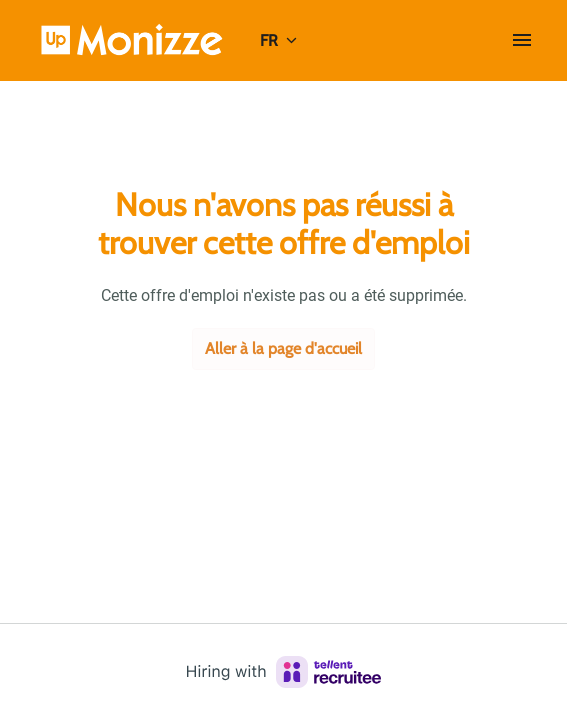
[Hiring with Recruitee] (284, 672)
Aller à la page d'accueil (283, 348)
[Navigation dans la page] (522, 40)
